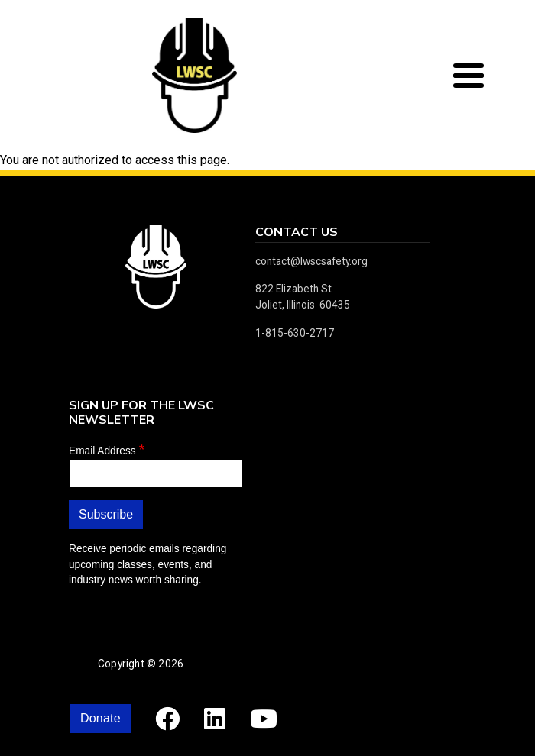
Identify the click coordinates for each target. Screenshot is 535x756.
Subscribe (106, 514)
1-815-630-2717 (295, 333)
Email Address (102, 451)
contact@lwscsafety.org (311, 261)
